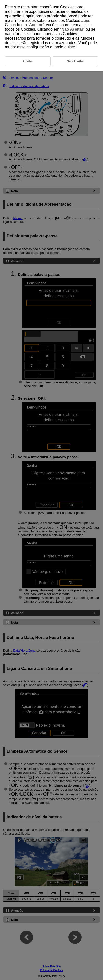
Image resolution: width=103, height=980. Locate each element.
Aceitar (36, 25)
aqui (85, 20)
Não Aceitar (72, 29)
